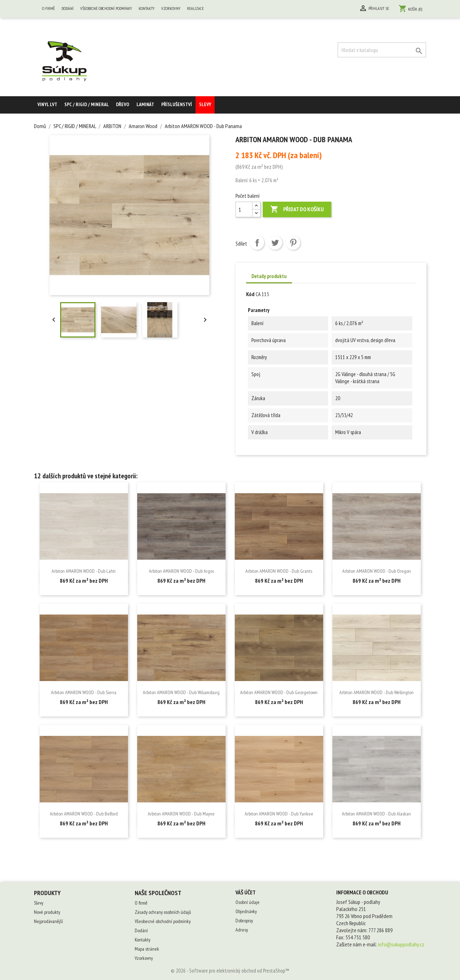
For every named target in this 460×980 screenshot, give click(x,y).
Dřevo (123, 104)
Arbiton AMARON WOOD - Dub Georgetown (279, 692)
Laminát (145, 104)
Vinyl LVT (47, 104)
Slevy (205, 104)
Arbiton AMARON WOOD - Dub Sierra (84, 692)
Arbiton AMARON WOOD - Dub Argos (181, 571)
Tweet (275, 243)
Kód (250, 294)
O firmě (48, 8)
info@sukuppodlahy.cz (401, 944)
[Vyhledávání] (382, 50)
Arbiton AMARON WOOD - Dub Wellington (377, 692)
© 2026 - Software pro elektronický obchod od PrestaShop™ (230, 971)
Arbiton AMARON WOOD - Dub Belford (84, 814)
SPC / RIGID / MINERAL (87, 104)
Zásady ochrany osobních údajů (163, 912)
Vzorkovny (171, 8)
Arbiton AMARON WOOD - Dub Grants (279, 571)
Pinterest (293, 243)
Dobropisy (244, 921)
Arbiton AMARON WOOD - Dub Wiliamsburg (181, 692)
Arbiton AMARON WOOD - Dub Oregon (377, 571)
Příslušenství (177, 104)
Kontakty (147, 8)
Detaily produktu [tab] (269, 276)
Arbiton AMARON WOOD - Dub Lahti (84, 571)
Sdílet (257, 243)
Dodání (68, 8)
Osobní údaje (248, 902)
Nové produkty (47, 912)
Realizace (195, 8)
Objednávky (246, 911)
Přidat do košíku (297, 209)
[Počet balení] (244, 209)
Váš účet (246, 892)
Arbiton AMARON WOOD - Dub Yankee (279, 814)
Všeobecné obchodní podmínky (106, 8)
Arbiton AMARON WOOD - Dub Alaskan (376, 814)
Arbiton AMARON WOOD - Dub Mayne (181, 814)
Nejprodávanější (48, 921)
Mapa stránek (147, 949)
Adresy (242, 930)
